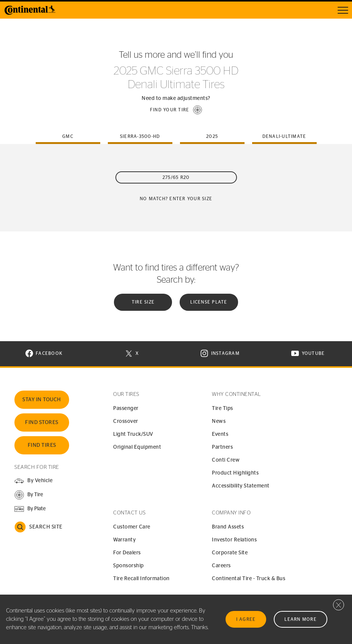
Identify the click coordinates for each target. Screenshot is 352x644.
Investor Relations (234, 540)
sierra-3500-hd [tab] (140, 136)
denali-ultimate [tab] (284, 136)
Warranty (124, 540)
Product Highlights (235, 473)
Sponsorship (129, 566)
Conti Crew (226, 460)
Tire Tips (223, 408)
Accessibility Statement (241, 486)
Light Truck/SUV (133, 434)
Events (220, 434)
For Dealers (127, 553)
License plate (209, 302)
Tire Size (143, 302)
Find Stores (42, 422)
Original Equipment (137, 447)
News (219, 421)
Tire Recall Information (141, 579)
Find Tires (42, 445)
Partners (222, 447)
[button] (176, 110)
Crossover (126, 421)
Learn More (301, 619)
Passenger (126, 408)
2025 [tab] (212, 136)
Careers (221, 566)
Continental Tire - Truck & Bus (249, 579)
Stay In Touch (42, 400)
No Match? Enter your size (176, 199)
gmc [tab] (68, 136)
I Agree (246, 619)
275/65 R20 (176, 177)
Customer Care (132, 527)
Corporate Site (230, 553)
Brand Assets (228, 527)
